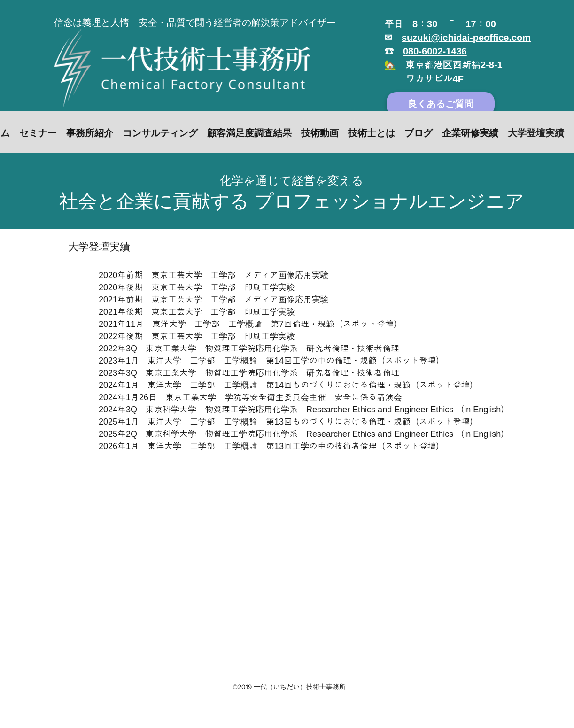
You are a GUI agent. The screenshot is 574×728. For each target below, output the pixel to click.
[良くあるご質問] (441, 104)
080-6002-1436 (435, 51)
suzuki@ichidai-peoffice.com (466, 38)
